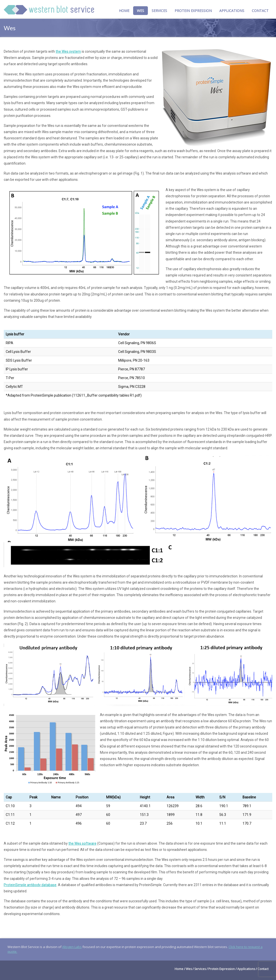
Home (124, 11)
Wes (140, 11)
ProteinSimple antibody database (30, 885)
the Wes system (68, 51)
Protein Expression (193, 11)
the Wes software (82, 843)
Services (159, 11)
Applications (232, 11)
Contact (260, 11)
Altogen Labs (72, 947)
